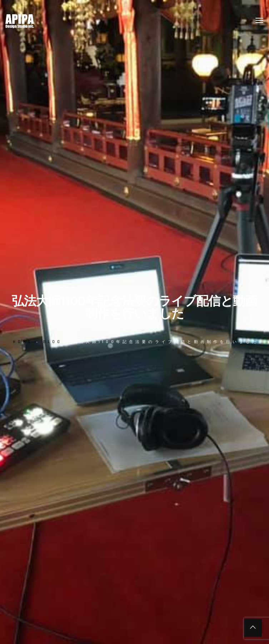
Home (23, 342)
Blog (53, 342)
